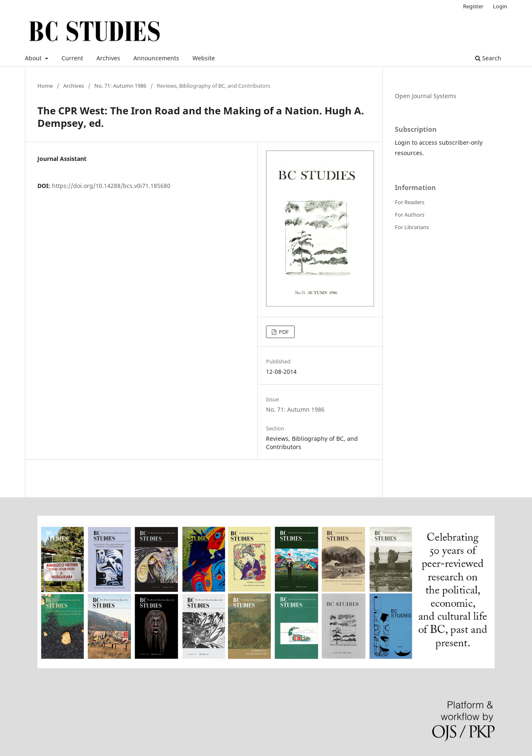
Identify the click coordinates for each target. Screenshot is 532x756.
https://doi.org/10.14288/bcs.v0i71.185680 (111, 186)
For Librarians (412, 227)
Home (45, 86)
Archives (108, 58)
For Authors (410, 215)
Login (500, 6)
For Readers (410, 202)
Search (488, 58)
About (34, 58)
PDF (283, 332)
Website (204, 58)
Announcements (156, 58)
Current (72, 58)
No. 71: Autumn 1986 (120, 86)
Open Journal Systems (426, 96)
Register (473, 6)
